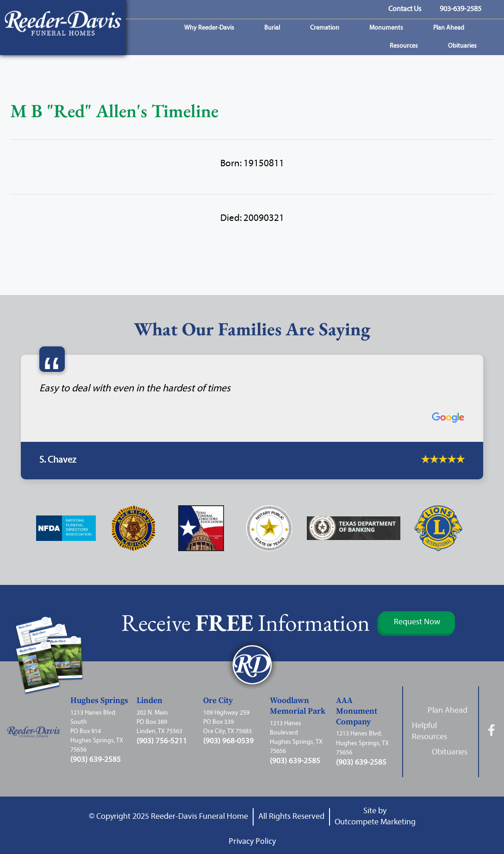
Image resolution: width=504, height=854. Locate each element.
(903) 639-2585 (96, 760)
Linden (149, 701)
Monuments (389, 28)
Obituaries (465, 46)
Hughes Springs (99, 701)
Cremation (327, 28)
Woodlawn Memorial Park (298, 706)
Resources (406, 46)
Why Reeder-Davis (212, 28)
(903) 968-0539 (228, 741)
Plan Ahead (451, 28)
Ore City (218, 701)
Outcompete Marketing (375, 822)
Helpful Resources (429, 731)
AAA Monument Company (357, 711)
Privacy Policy (252, 841)
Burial (274, 28)
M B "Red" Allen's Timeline (114, 111)
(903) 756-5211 (162, 741)
